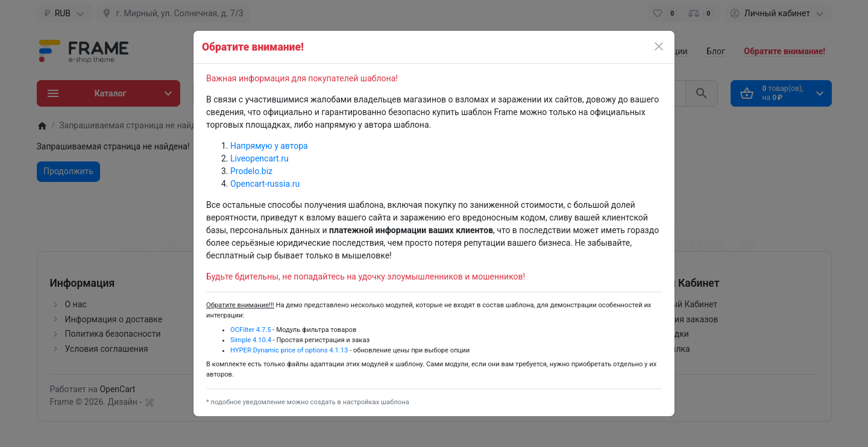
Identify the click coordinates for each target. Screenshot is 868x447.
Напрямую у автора (269, 146)
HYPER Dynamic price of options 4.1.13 (289, 350)
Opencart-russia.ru (265, 184)
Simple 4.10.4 (251, 340)
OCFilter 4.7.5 (251, 330)
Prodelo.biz (251, 171)
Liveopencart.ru (259, 158)
